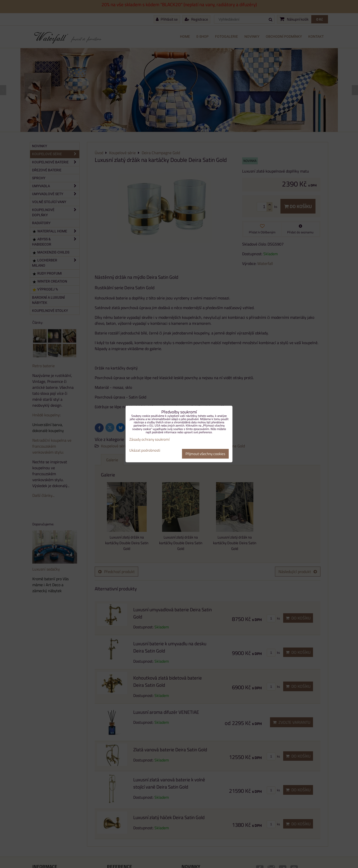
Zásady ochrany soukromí (149, 439)
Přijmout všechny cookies (205, 454)
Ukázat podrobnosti (145, 451)
